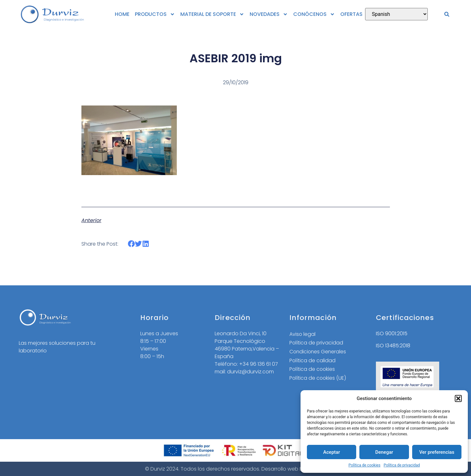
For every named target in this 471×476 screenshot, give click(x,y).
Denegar (384, 452)
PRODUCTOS (155, 14)
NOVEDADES (269, 14)
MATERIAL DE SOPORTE (212, 14)
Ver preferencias (437, 452)
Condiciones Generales (319, 352)
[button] (458, 398)
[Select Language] (396, 14)
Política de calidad (313, 361)
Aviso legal (303, 334)
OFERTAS (351, 14)
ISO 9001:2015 (392, 333)
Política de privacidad (402, 465)
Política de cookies (365, 465)
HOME (122, 14)
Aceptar (332, 452)
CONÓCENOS (314, 14)
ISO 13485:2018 (393, 346)
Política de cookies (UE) (318, 379)
